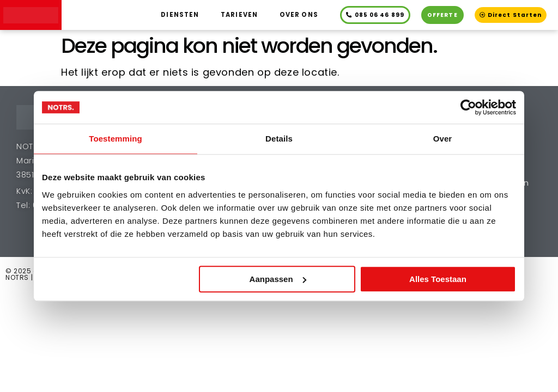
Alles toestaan (438, 279)
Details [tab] (279, 139)
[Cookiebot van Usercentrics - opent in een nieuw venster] (468, 107)
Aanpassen (278, 279)
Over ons (299, 15)
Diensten (180, 15)
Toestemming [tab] (116, 139)
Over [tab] (443, 139)
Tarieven (239, 15)
